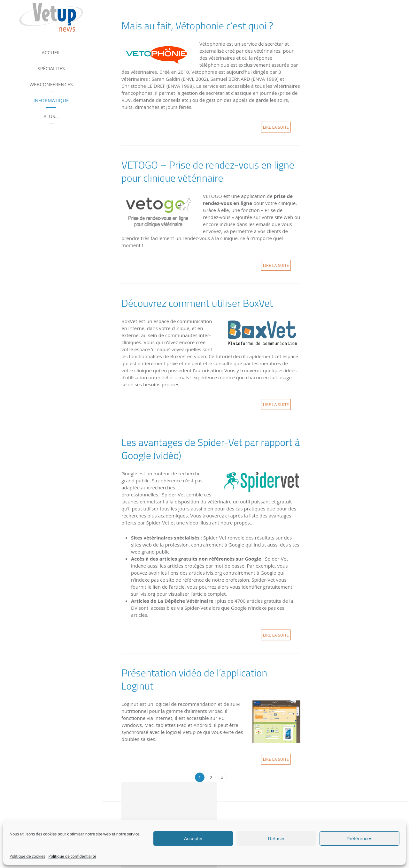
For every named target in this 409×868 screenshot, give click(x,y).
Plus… (51, 116)
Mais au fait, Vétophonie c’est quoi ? (197, 26)
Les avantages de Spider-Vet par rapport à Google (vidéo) (211, 449)
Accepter (193, 838)
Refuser (277, 838)
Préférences (360, 838)
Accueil (51, 52)
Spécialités (51, 68)
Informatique (51, 100)
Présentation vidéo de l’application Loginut (194, 679)
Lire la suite (276, 127)
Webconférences (51, 84)
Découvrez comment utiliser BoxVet (197, 303)
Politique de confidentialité (72, 856)
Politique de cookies (27, 856)
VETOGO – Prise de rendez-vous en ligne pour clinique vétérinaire (208, 171)
